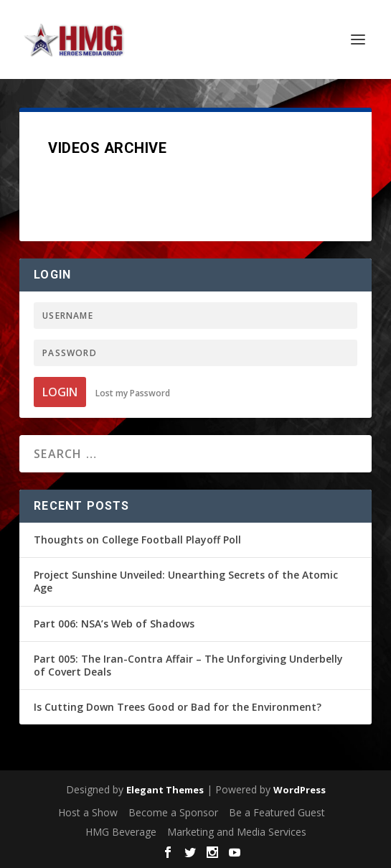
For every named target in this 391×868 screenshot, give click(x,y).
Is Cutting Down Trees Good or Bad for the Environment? (178, 707)
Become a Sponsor (173, 812)
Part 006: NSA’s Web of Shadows (114, 624)
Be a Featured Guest (277, 812)
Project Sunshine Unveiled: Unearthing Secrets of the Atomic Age (186, 581)
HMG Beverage (121, 832)
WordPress (300, 790)
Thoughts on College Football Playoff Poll (137, 540)
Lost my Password (133, 393)
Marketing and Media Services (237, 832)
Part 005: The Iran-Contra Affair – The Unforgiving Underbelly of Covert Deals (188, 665)
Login (60, 392)
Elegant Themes (165, 790)
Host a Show (88, 812)
